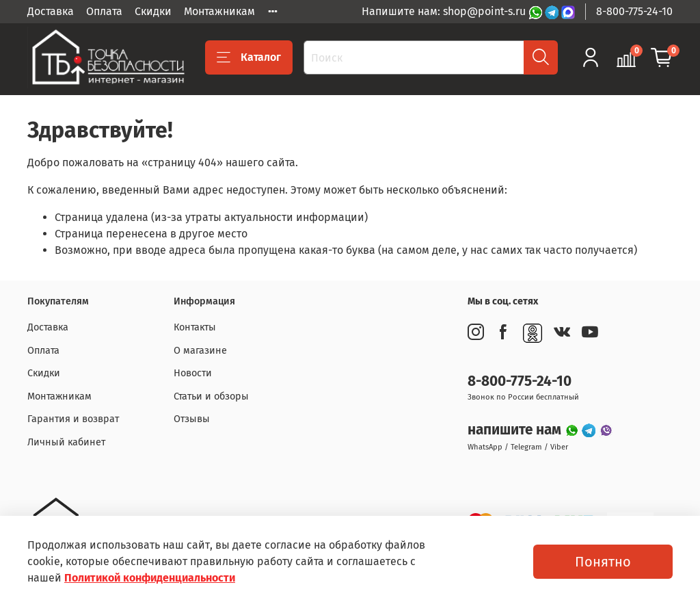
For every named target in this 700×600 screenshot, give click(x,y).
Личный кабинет (66, 442)
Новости (193, 373)
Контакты (195, 327)
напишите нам (516, 430)
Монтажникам (219, 11)
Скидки (153, 11)
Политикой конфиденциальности (150, 578)
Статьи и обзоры (211, 396)
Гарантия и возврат (73, 419)
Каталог (249, 57)
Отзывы (192, 419)
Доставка (51, 11)
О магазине (200, 351)
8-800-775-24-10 (634, 11)
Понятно (603, 562)
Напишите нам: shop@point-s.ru (445, 11)
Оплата (104, 11)
